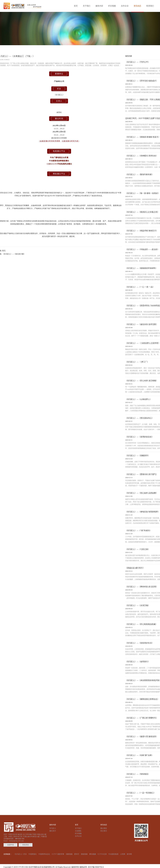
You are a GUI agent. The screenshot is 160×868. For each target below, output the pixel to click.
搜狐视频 (84, 854)
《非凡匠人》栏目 (20, 854)
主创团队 (78, 831)
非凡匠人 (53, 828)
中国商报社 (33, 854)
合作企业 (125, 6)
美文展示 (104, 831)
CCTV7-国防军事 (58, 854)
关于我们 (87, 6)
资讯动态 (137, 6)
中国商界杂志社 (44, 854)
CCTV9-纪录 (102, 854)
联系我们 (150, 6)
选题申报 (10, 845)
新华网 (129, 854)
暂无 (4, 251)
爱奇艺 (77, 854)
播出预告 (104, 828)
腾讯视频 (93, 854)
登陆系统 (26, 845)
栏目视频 (112, 6)
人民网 (123, 854)
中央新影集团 (113, 854)
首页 (76, 6)
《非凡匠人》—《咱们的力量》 (14, 254)
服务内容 (99, 6)
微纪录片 (53, 831)
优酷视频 (69, 854)
